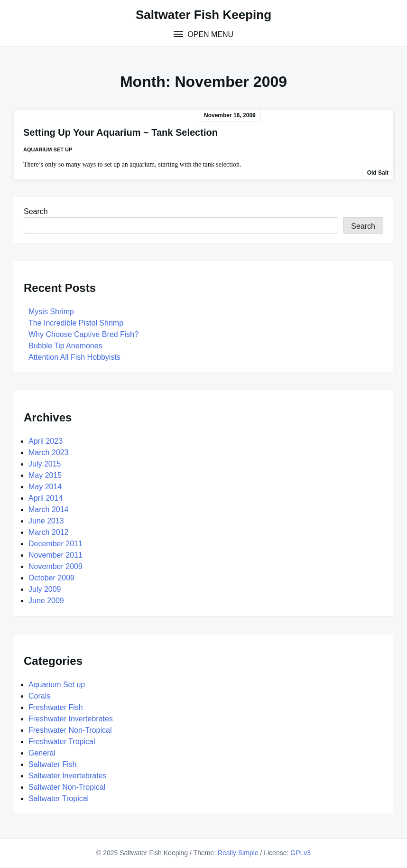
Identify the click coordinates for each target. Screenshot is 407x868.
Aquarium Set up (48, 149)
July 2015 (45, 464)
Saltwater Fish (52, 764)
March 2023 (49, 453)
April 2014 (46, 498)
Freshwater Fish (56, 707)
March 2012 (49, 532)
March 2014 (49, 509)
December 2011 (55, 544)
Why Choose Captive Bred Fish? (83, 334)
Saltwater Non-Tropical (67, 787)
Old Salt (378, 173)
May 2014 (45, 487)
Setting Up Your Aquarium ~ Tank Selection (120, 132)
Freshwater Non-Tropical (70, 730)
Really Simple (238, 853)
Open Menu (209, 34)
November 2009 (55, 566)
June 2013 (46, 521)
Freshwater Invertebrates (71, 719)
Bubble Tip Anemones (65, 346)
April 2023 (46, 441)
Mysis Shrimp (51, 312)
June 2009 (46, 601)
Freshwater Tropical (62, 742)
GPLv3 (301, 853)
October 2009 (51, 578)
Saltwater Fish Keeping (203, 15)
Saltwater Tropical (59, 798)
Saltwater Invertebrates (68, 776)
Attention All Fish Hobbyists (74, 357)
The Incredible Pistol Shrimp (76, 323)
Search (36, 211)
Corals (39, 696)
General (42, 753)
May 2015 (45, 475)
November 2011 (55, 555)
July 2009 (45, 589)
